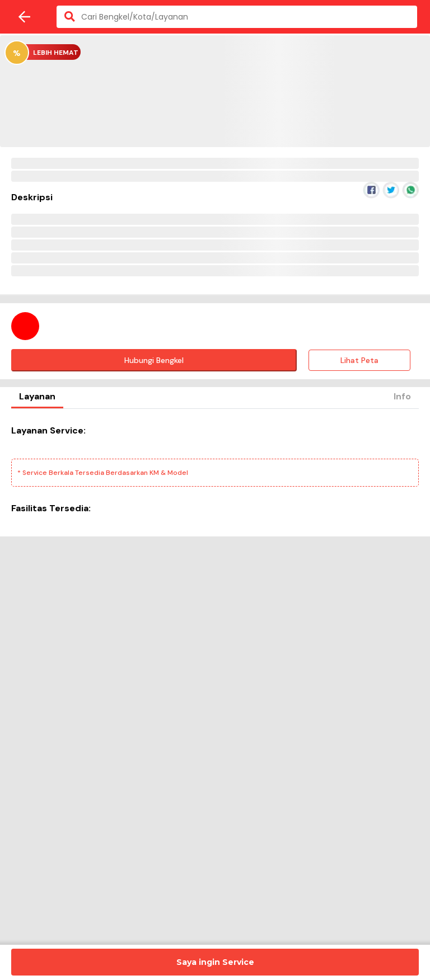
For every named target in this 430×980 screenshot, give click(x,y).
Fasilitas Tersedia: (51, 508)
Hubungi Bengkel (154, 360)
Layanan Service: (48, 430)
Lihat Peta (359, 360)
